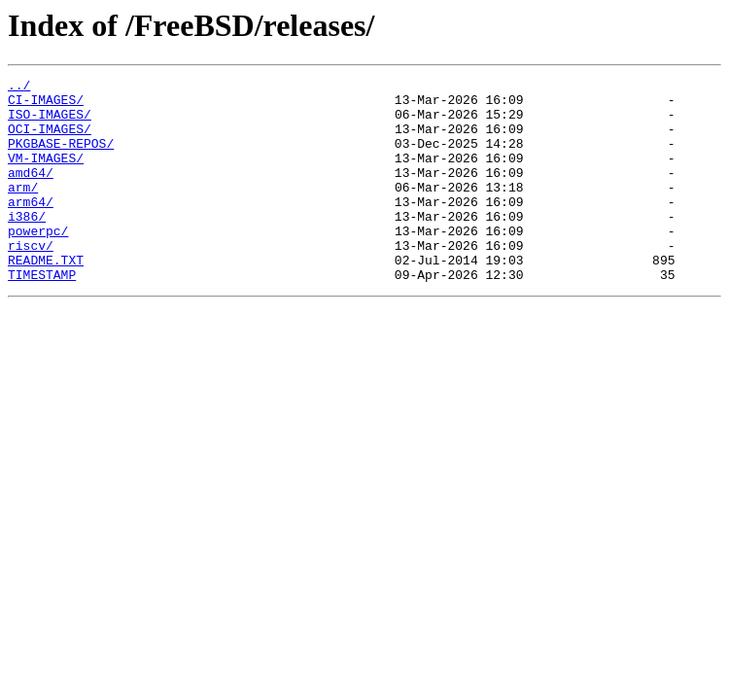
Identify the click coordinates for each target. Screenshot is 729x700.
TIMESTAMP (42, 315)
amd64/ (31, 192)
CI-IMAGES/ (46, 105)
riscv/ (31, 280)
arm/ (23, 210)
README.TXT (46, 297)
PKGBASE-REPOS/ (61, 157)
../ (19, 87)
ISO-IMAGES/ (50, 122)
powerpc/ (38, 262)
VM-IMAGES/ (46, 175)
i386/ (27, 245)
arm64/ (31, 227)
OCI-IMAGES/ (50, 140)
